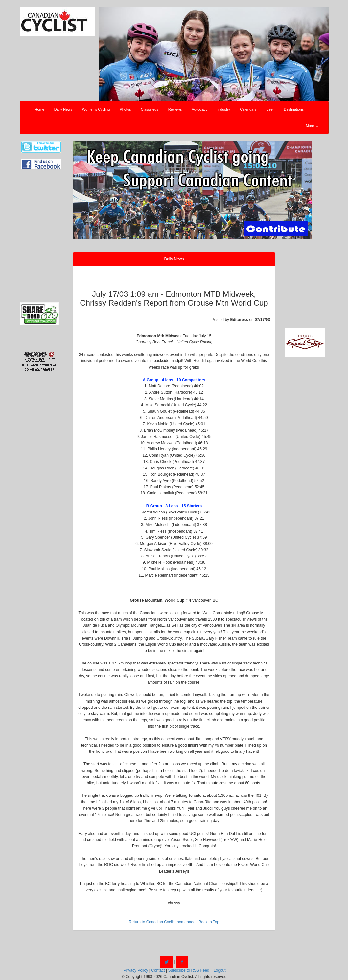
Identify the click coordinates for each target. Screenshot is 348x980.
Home (40, 109)
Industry (224, 109)
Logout (220, 970)
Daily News (63, 109)
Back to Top (209, 922)
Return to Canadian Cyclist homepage (162, 922)
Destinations (294, 109)
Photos (125, 109)
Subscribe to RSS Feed (188, 970)
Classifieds (150, 109)
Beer (270, 109)
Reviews (175, 109)
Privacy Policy (136, 970)
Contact (158, 970)
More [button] (312, 126)
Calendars (248, 109)
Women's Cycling (96, 109)
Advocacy (199, 109)
